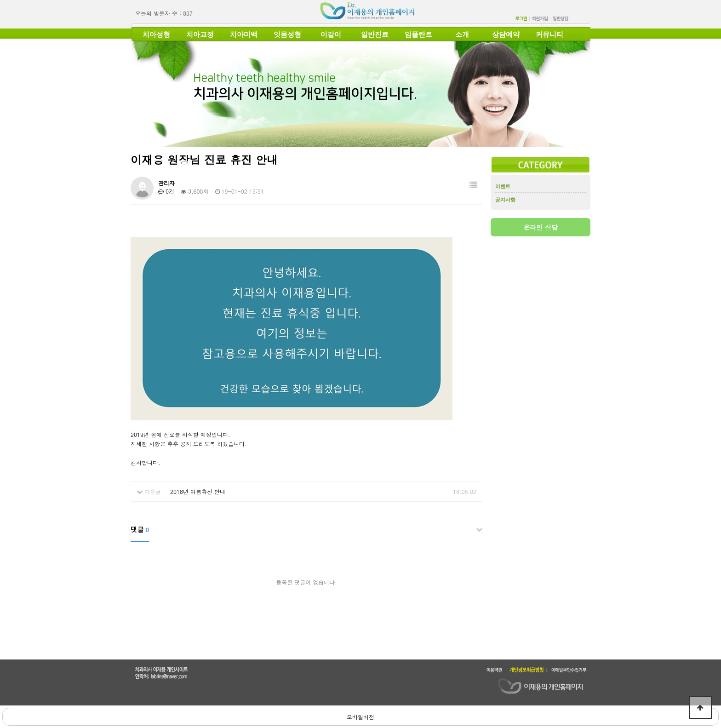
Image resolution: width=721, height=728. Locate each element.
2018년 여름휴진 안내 (198, 491)
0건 (166, 191)
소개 (462, 34)
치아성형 (156, 34)
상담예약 (506, 34)
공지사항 (505, 200)
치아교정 (200, 34)
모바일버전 (360, 717)
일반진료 (375, 34)
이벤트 (503, 186)
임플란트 (418, 34)
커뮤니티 (549, 34)
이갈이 (331, 34)
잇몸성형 (287, 34)
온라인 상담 (541, 227)
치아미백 (244, 34)
